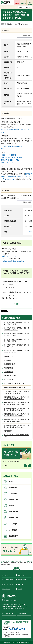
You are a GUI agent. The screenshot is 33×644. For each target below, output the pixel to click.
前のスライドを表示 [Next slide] (30, 466)
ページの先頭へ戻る (16, 569)
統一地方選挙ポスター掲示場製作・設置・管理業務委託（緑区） (16, 346)
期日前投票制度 (8, 368)
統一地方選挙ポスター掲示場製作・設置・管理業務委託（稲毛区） (16, 335)
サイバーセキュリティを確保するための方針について (17, 436)
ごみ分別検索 (13, 494)
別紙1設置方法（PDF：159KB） (12, 158)
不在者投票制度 (8, 372)
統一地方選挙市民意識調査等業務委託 (15, 387)
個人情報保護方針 (22, 580)
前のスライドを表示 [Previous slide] (25, 466)
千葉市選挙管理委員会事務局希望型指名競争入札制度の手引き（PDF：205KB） (16, 177)
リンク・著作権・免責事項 (8, 580)
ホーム (2, 561)
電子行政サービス (14, 500)
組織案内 (13, 561)
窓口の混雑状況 (14, 512)
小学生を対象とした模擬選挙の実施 (14, 384)
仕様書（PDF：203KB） (9, 155)
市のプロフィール (6, 589)
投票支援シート (8, 356)
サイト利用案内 (22, 575)
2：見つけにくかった (10, 298)
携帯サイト (21, 584)
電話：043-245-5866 (9, 256)
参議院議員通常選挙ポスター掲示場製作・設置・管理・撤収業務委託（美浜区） (16, 426)
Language (23, 4)
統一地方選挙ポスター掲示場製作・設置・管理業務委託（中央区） (16, 323)
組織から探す (19, 561)
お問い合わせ (22, 614)
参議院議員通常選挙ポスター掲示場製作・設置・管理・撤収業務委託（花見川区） (16, 404)
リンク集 (20, 589)
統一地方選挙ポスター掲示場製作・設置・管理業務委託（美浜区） (16, 352)
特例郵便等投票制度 (10, 364)
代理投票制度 (8, 431)
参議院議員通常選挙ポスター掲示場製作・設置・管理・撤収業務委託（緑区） (16, 421)
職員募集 (12, 506)
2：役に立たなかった (10, 287)
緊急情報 (17, 4)
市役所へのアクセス (9, 614)
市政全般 (7, 561)
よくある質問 (13, 530)
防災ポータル (13, 481)
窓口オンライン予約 (15, 518)
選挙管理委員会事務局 (12, 318)
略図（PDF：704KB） (8, 163)
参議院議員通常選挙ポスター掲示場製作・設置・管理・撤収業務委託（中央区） (16, 398)
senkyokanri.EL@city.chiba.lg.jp (13, 261)
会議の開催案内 (14, 536)
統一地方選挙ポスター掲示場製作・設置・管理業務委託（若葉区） (16, 340)
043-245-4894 (17, 629)
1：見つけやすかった (10, 295)
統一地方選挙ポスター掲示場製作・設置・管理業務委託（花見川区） (16, 329)
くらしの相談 (13, 524)
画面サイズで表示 (27, 36)
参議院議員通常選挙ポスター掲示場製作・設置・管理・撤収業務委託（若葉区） (16, 415)
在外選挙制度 (8, 360)
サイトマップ (5, 575)
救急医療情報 (13, 487)
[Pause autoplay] (4, 466)
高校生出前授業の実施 (10, 376)
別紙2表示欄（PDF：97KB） (11, 160)
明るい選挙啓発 (8, 380)
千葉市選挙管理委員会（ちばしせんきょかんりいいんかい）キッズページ (16, 392)
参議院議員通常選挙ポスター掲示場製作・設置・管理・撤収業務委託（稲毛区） (16, 409)
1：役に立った (8, 285)
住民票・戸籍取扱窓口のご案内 (11, 461)
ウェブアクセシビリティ (8, 584)
